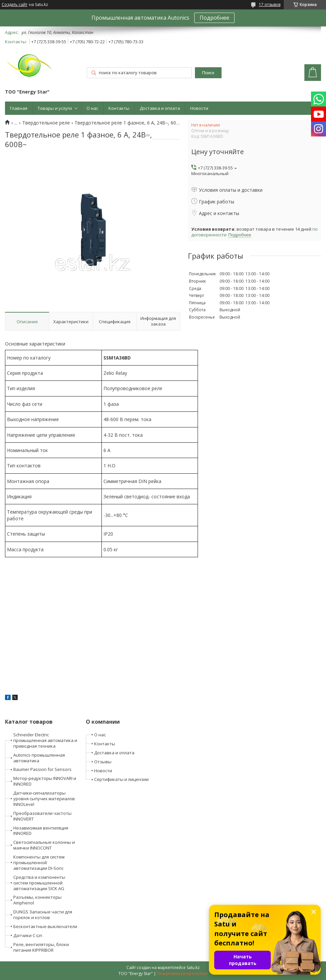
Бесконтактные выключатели (45, 926)
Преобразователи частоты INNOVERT (42, 816)
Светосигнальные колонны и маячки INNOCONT (44, 845)
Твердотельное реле (46, 123)
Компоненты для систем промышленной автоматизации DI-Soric (39, 862)
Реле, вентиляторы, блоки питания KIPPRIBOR (41, 947)
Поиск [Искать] (208, 73)
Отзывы (103, 762)
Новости (199, 108)
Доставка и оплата (160, 108)
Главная (19, 108)
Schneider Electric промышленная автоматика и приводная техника (45, 740)
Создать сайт (14, 5)
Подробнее (214, 18)
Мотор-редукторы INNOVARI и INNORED (45, 781)
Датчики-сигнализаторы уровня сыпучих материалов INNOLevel (44, 799)
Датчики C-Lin (28, 935)
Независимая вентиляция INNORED (41, 831)
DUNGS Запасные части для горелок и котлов (43, 915)
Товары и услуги (55, 108)
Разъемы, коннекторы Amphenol (37, 900)
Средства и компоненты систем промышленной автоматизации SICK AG (39, 883)
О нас (92, 108)
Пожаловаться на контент (182, 974)
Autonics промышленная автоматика (39, 758)
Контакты (119, 108)
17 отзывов (270, 4)
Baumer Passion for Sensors (42, 769)
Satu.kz (193, 968)
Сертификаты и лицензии (121, 779)
